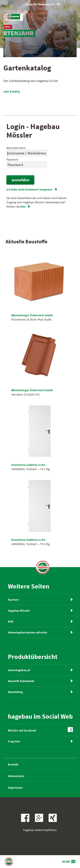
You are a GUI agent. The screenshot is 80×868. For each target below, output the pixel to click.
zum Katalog (14, 91)
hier (25, 207)
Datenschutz (16, 776)
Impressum (15, 788)
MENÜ (66, 862)
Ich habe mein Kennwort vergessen (32, 189)
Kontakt (13, 764)
